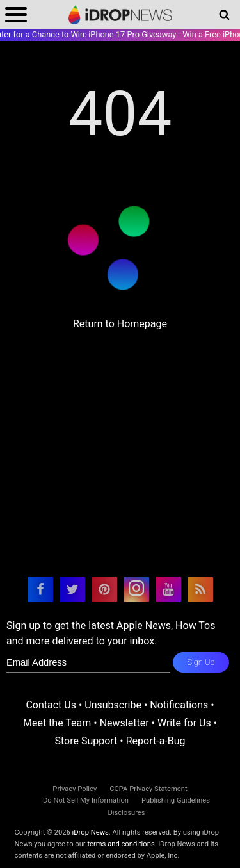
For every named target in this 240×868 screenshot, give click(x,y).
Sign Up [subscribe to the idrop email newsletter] (201, 662)
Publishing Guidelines (176, 800)
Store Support (86, 741)
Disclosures (126, 813)
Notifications (179, 705)
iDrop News (91, 832)
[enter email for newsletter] (88, 662)
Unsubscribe (113, 705)
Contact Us (51, 705)
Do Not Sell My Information (86, 800)
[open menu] (16, 14)
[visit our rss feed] (200, 589)
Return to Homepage (120, 324)
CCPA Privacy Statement (148, 789)
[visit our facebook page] (40, 589)
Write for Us (184, 723)
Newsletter (124, 723)
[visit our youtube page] (168, 589)
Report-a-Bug (156, 741)
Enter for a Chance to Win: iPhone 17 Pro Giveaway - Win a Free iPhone (120, 34)
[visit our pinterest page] (104, 589)
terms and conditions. (122, 844)
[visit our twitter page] (72, 589)
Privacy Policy (75, 789)
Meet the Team (57, 723)
